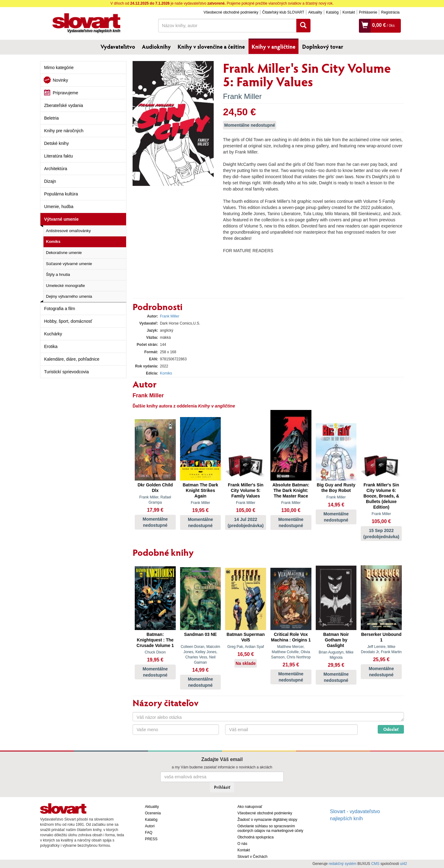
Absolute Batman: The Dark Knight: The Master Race (291, 490)
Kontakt (349, 12)
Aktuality (315, 12)
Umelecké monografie (65, 286)
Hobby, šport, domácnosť (68, 321)
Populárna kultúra (61, 194)
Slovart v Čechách (252, 857)
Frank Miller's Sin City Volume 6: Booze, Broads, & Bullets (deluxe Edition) (381, 496)
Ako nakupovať (250, 807)
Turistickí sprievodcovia (66, 372)
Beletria (51, 118)
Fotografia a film (60, 309)
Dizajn (50, 181)
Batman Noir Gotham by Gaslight (336, 640)
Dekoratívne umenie (64, 253)
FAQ (149, 833)
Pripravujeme (65, 93)
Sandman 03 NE (200, 634)
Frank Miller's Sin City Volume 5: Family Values (246, 490)
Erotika (51, 346)
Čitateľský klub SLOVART (283, 12)
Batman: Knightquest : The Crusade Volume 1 (155, 640)
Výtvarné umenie (61, 219)
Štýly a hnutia (58, 274)
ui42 (403, 864)
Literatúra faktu (58, 156)
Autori (150, 826)
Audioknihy (156, 47)
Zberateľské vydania (64, 105)
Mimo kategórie (59, 68)
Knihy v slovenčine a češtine (211, 47)
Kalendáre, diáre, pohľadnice (72, 359)
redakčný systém (343, 864)
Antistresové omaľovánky (68, 231)
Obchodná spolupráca (255, 837)
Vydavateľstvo (118, 47)
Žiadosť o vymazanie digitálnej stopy (267, 820)
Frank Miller (242, 96)
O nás (242, 844)
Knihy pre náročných (64, 131)
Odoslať (391, 729)
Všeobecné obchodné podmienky (231, 12)
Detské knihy (56, 143)
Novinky (60, 80)
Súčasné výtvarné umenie (69, 264)
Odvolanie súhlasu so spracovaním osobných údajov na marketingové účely (270, 828)
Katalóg (332, 12)
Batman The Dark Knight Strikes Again (200, 490)
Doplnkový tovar (323, 47)
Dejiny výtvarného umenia (69, 296)
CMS (375, 864)
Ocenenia (153, 813)
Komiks (53, 242)
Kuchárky (53, 334)
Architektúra (56, 169)
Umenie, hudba (59, 207)
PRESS (151, 839)
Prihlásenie (368, 12)
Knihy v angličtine (273, 47)
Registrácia (390, 12)
